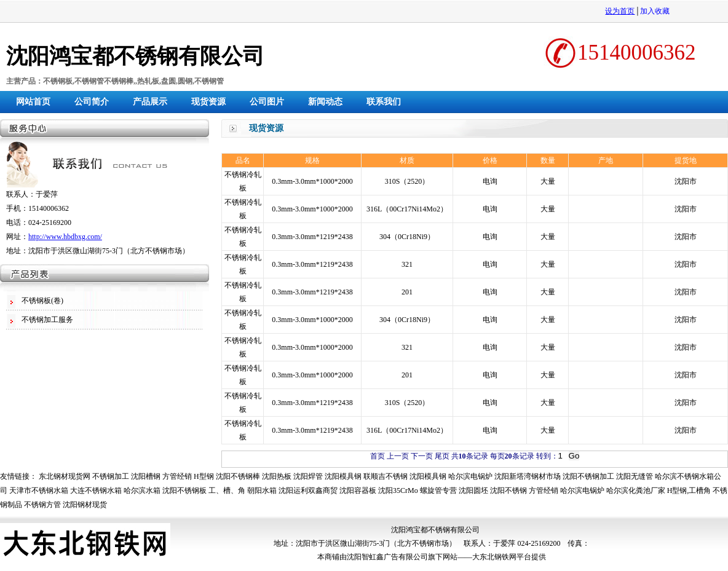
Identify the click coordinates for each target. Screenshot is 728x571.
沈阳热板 (277, 476)
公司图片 (267, 102)
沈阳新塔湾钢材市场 (528, 476)
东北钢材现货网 (65, 476)
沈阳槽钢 (146, 476)
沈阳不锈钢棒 (238, 476)
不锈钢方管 (42, 505)
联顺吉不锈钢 (386, 476)
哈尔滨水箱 (142, 490)
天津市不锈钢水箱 (39, 490)
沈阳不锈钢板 (184, 490)
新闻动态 (325, 102)
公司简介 (92, 102)
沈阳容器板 (358, 490)
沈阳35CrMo (398, 490)
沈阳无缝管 (635, 476)
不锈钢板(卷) (42, 301)
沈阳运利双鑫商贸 (308, 490)
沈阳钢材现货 (85, 505)
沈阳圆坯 (473, 490)
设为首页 (620, 11)
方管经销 (177, 476)
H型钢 (204, 476)
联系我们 (384, 102)
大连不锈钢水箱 (96, 490)
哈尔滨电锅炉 (470, 476)
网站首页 (33, 102)
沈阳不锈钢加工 (588, 476)
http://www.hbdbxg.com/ (65, 237)
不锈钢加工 (111, 476)
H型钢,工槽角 (689, 490)
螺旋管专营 (438, 490)
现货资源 (208, 102)
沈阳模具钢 (343, 476)
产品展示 (150, 102)
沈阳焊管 (308, 476)
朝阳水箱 (262, 490)
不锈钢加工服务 (47, 320)
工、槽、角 (227, 490)
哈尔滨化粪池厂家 (636, 490)
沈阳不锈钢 (508, 490)
